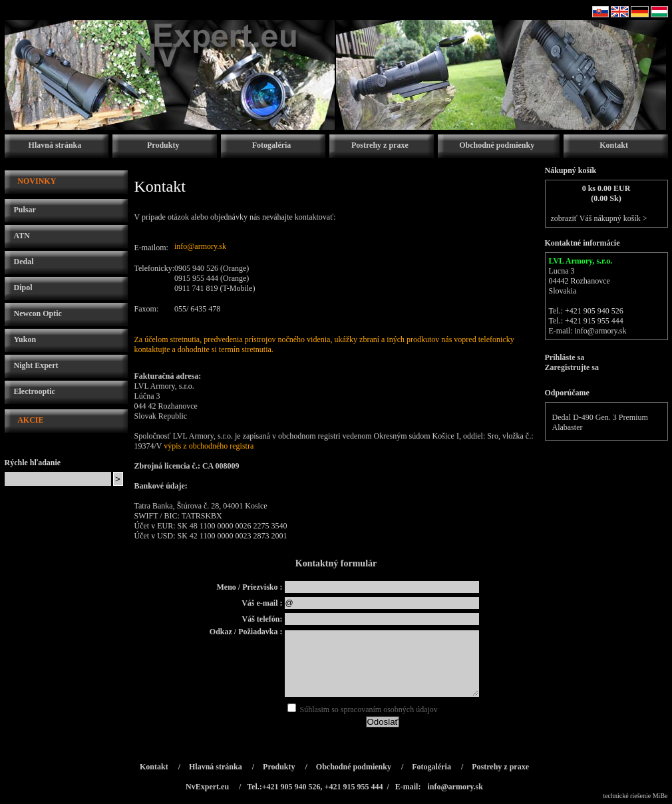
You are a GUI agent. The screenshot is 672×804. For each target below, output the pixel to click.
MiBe (660, 796)
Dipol (23, 288)
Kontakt (614, 145)
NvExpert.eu (207, 787)
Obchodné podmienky (497, 145)
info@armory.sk (200, 246)
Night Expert (36, 365)
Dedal (24, 262)
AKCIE (30, 420)
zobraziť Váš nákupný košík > (599, 218)
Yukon (25, 339)
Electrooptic (35, 391)
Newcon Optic (38, 313)
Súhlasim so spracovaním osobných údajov (363, 709)
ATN (22, 236)
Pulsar (25, 210)
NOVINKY (37, 181)
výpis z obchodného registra (209, 446)
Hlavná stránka (55, 145)
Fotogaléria (272, 145)
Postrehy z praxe (380, 145)
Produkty (163, 145)
